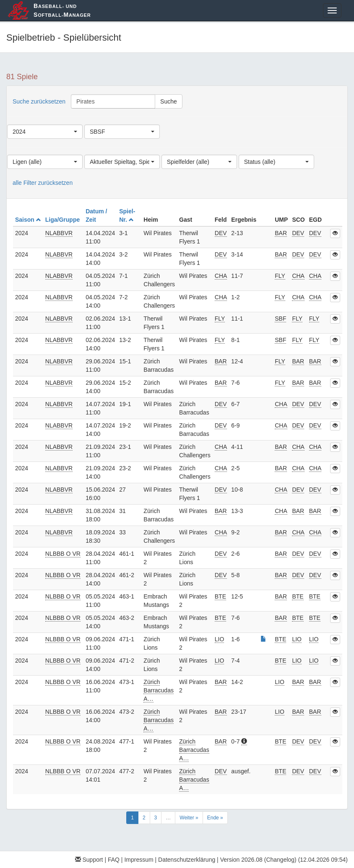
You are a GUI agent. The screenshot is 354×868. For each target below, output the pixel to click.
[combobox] (45, 132)
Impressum (139, 860)
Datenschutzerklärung (187, 860)
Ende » (215, 818)
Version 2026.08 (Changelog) (258, 860)
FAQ (114, 860)
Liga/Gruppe (63, 220)
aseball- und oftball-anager (62, 10)
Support (89, 860)
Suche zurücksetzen (39, 101)
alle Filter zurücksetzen (43, 183)
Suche (169, 101)
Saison (28, 220)
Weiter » (189, 818)
